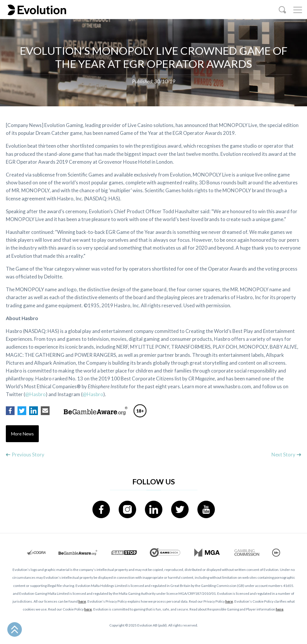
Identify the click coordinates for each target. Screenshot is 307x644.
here (82, 601)
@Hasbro (35, 394)
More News (22, 434)
